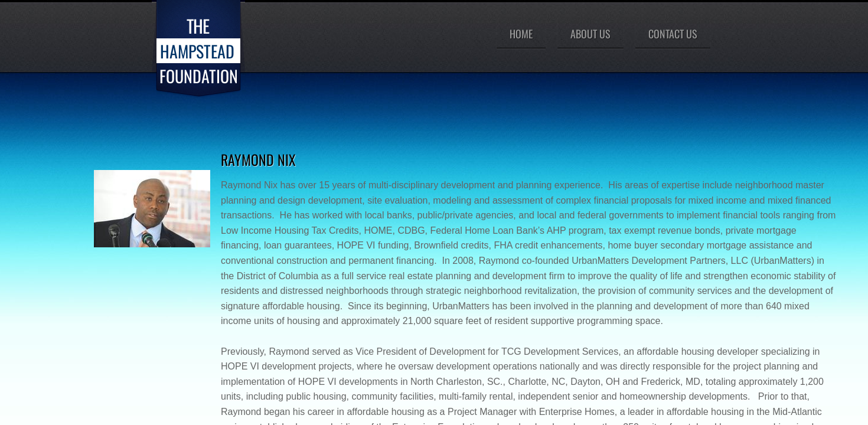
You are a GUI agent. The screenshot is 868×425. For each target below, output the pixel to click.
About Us (590, 34)
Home (521, 34)
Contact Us (673, 34)
